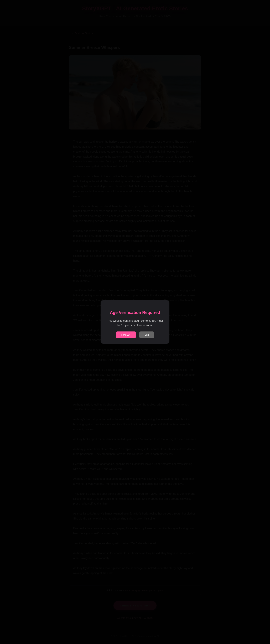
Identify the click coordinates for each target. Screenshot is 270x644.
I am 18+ (126, 335)
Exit (147, 335)
